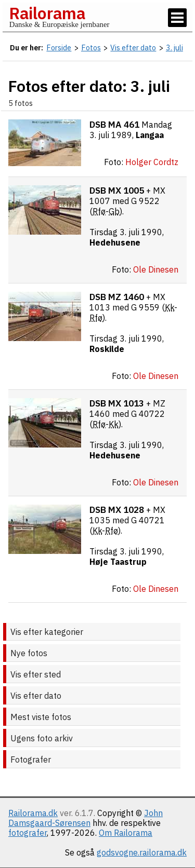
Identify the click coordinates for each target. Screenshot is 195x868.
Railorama (47, 13)
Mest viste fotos (41, 717)
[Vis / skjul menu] (177, 18)
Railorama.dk (33, 813)
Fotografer (31, 759)
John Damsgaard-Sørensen (86, 818)
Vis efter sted (36, 674)
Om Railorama (126, 833)
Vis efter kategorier (47, 632)
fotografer (28, 833)
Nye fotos (29, 653)
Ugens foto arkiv (42, 738)
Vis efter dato (36, 696)
